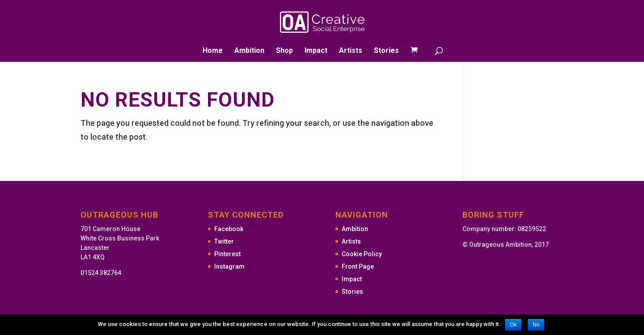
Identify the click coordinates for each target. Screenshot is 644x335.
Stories (386, 51)
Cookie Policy (362, 254)
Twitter (224, 241)
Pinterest (227, 254)
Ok (513, 325)
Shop (284, 51)
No (536, 325)
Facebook (229, 229)
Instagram (229, 266)
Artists (351, 51)
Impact (316, 51)
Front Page (358, 266)
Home (213, 51)
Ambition (249, 51)
